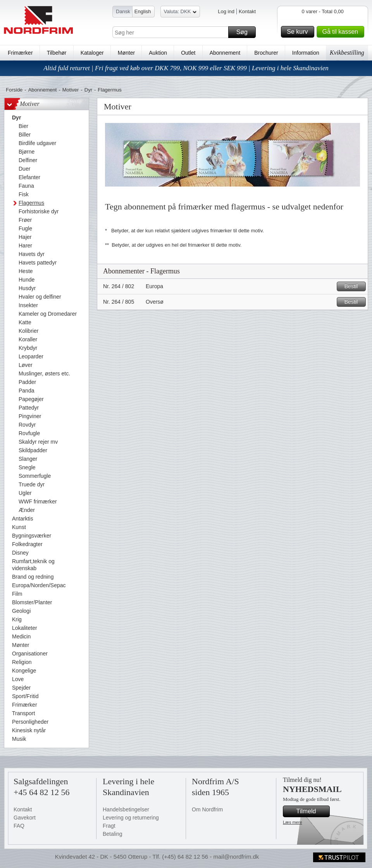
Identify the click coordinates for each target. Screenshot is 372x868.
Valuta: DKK (180, 13)
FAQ (19, 826)
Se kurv (299, 32)
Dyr (88, 90)
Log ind (226, 11)
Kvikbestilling (347, 53)
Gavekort (25, 818)
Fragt (109, 826)
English (143, 11)
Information (306, 53)
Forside (14, 90)
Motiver (71, 90)
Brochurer (266, 53)
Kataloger (92, 53)
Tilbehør (57, 53)
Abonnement (225, 53)
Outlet (188, 53)
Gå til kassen (342, 32)
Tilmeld (312, 811)
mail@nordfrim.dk (236, 857)
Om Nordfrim (207, 809)
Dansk (123, 11)
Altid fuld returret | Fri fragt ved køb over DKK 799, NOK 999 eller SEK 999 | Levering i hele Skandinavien (186, 68)
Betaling (113, 834)
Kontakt (247, 11)
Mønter (126, 53)
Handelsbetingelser (126, 809)
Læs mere (293, 822)
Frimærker (20, 53)
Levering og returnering (131, 818)
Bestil (354, 286)
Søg (245, 32)
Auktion (158, 53)
